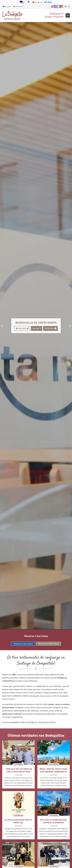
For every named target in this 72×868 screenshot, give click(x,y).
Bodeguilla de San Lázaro (41, 696)
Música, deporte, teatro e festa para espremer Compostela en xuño (54, 770)
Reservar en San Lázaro (23, 644)
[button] (70, 326)
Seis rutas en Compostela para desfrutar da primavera (54, 821)
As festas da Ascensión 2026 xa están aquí (18, 821)
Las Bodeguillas (18, 764)
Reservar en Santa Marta (48, 644)
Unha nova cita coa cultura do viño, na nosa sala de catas (18, 770)
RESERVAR (50, 328)
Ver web (37, 328)
